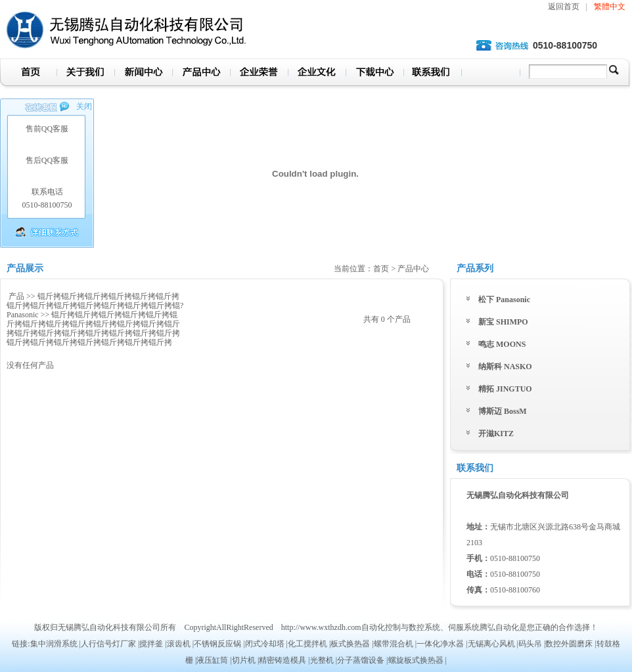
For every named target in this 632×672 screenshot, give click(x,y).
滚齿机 (179, 644)
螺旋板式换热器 (416, 660)
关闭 (84, 106)
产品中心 (201, 74)
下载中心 (374, 74)
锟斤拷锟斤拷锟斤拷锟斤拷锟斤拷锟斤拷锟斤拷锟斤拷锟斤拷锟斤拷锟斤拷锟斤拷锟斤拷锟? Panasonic (95, 305)
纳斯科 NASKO (505, 367)
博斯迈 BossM (503, 411)
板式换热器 (350, 644)
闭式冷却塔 (265, 644)
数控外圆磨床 (569, 644)
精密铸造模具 (282, 660)
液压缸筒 (212, 660)
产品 (16, 296)
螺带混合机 (394, 644)
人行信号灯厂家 (108, 644)
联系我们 (432, 74)
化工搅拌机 (307, 644)
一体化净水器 (440, 644)
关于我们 (85, 74)
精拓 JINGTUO (505, 389)
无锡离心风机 (491, 644)
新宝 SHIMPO (503, 322)
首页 (28, 74)
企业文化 (317, 74)
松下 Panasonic (504, 300)
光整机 (322, 660)
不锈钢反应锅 (217, 644)
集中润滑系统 (54, 644)
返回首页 (564, 7)
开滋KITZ (496, 434)
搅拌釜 (151, 644)
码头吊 (530, 644)
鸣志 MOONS (502, 344)
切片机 (244, 660)
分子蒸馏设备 (361, 660)
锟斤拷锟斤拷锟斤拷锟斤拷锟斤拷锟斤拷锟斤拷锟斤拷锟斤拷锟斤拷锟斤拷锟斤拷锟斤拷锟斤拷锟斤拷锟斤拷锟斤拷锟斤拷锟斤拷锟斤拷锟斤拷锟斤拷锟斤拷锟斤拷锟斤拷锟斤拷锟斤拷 (93, 328)
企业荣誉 (259, 74)
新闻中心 (143, 74)
